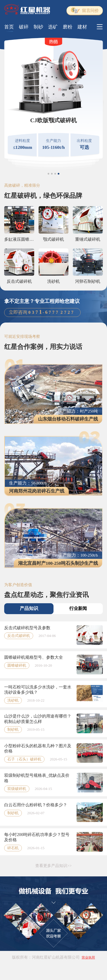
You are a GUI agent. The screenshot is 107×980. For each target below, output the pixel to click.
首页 (9, 27)
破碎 (24, 27)
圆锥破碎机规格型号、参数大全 (34, 657)
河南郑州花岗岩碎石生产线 (37, 491)
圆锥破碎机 (17, 665)
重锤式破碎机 (88, 239)
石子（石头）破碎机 (24, 759)
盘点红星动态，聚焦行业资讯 (46, 595)
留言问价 (85, 10)
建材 (82, 27)
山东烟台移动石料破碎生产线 (68, 419)
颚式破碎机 (53, 239)
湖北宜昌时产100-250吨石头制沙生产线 (58, 563)
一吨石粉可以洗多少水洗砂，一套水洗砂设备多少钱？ (38, 690)
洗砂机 (53, 281)
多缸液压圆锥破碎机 (19, 239)
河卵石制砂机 (88, 281)
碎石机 (13, 848)
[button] (48, 174)
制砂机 (13, 729)
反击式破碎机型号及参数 (27, 628)
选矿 (53, 27)
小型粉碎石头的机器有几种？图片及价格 (38, 749)
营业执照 (88, 957)
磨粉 (68, 27)
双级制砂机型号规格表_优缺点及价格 (37, 778)
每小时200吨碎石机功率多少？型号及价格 (37, 837)
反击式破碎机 (19, 281)
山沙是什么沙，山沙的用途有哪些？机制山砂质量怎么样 (38, 719)
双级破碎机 (17, 789)
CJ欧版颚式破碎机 (53, 120)
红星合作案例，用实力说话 (43, 347)
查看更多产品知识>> (53, 866)
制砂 (38, 27)
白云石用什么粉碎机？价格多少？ (36, 805)
